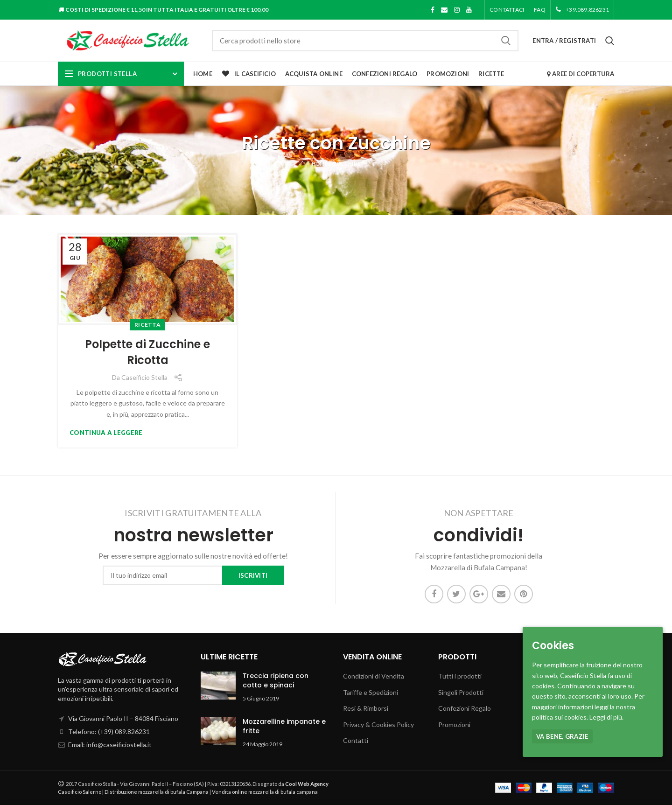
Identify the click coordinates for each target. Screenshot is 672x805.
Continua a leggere (106, 433)
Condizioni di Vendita (374, 676)
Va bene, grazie (562, 736)
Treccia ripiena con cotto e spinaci (276, 680)
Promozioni (454, 724)
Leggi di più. (606, 717)
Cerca (506, 41)
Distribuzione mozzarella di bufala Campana (157, 792)
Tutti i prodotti (460, 676)
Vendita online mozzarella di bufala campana (265, 792)
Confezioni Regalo (465, 708)
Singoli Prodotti (461, 692)
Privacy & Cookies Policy (378, 724)
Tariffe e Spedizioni (371, 692)
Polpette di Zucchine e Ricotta (147, 352)
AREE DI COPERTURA (580, 74)
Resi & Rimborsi (366, 708)
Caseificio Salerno (80, 792)
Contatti (356, 740)
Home (320, 164)
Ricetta (147, 325)
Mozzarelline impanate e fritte (284, 726)
